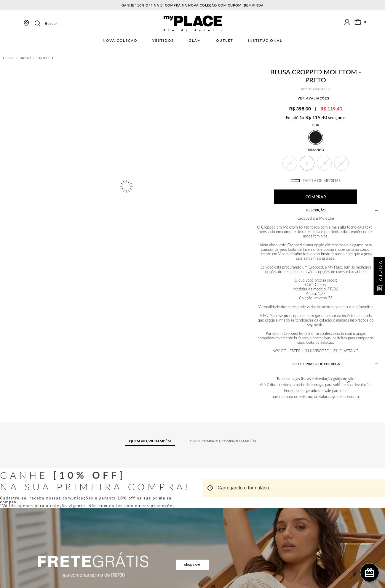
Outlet (225, 41)
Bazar (25, 58)
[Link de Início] (8, 58)
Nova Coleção (120, 41)
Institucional (265, 41)
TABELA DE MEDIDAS (316, 181)
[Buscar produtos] (39, 23)
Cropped (45, 58)
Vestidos (163, 41)
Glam (195, 41)
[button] (290, 163)
